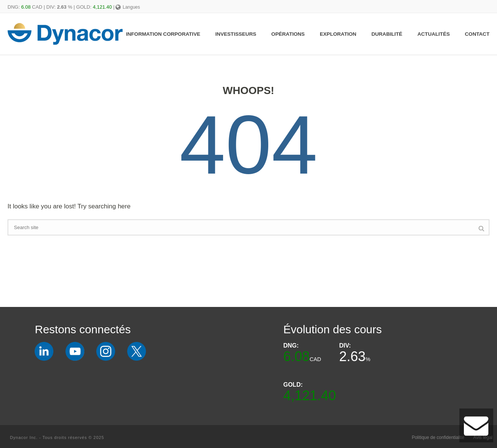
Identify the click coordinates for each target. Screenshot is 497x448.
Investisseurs (236, 34)
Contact (477, 34)
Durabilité (387, 34)
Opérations (288, 34)
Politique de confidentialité (438, 437)
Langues (128, 7)
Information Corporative (163, 34)
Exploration (338, 34)
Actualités (433, 34)
